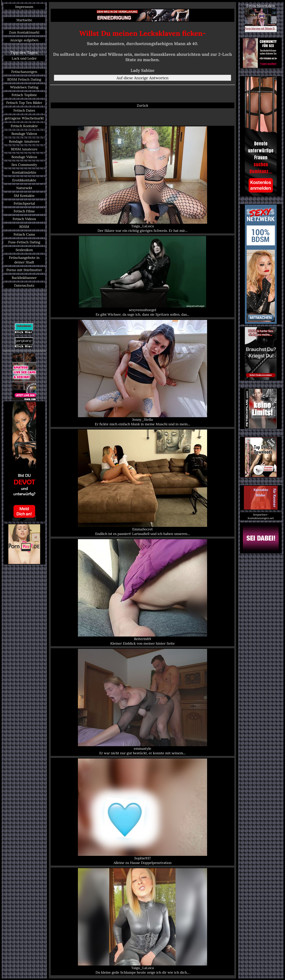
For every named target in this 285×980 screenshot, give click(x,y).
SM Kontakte (24, 196)
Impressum (24, 7)
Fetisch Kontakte (24, 126)
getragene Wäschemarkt (24, 118)
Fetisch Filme (24, 211)
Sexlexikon (24, 250)
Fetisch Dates (24, 110)
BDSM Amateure (24, 149)
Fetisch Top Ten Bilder (24, 103)
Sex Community (24, 165)
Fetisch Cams (24, 234)
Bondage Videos (24, 134)
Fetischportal (24, 203)
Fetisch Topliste (24, 95)
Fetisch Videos (24, 219)
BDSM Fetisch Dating (24, 79)
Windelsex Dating (24, 87)
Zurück (142, 105)
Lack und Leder (24, 58)
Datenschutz (24, 285)
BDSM (24, 227)
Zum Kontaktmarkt (24, 32)
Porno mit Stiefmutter (24, 270)
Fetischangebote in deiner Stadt (24, 260)
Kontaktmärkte (24, 172)
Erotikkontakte (24, 180)
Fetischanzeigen (24, 72)
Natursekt (24, 188)
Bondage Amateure (24, 141)
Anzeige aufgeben (24, 40)
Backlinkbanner (24, 278)
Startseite (24, 20)
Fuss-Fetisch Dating (24, 242)
